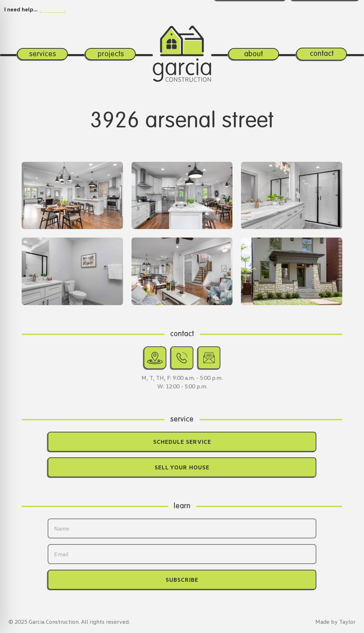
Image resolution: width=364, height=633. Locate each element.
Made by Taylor (335, 622)
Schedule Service (182, 442)
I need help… (21, 9)
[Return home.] (182, 42)
